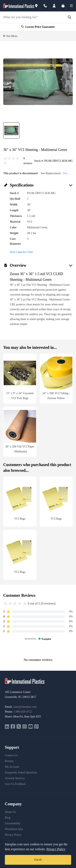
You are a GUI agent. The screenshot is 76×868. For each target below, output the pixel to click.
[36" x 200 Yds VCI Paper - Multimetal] (20, 432)
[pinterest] (36, 727)
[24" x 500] (56, 379)
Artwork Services (15, 778)
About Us (10, 812)
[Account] (57, 6)
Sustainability (13, 823)
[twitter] (19, 727)
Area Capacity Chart (21, 252)
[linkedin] (7, 727)
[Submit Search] (70, 17)
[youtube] (31, 727)
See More (10, 36)
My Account (12, 767)
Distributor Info (14, 829)
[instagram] (25, 727)
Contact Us (11, 755)
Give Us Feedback (15, 784)
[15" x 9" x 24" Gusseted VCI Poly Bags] (20, 379)
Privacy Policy (13, 835)
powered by (38, 639)
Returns (9, 761)
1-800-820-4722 (23, 712)
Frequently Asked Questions (21, 773)
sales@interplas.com (25, 707)
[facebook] (13, 727)
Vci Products (68, 174)
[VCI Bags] (20, 501)
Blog (8, 818)
